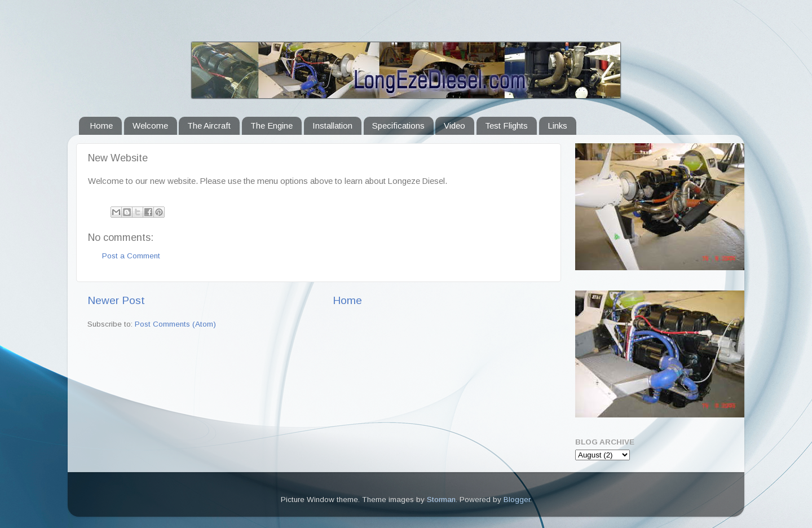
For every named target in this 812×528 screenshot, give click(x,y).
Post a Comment (131, 256)
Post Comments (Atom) (175, 324)
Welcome (150, 126)
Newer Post (116, 300)
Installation (332, 126)
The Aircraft (209, 126)
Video (454, 126)
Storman (441, 500)
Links (557, 126)
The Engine (272, 126)
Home (101, 126)
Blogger (517, 500)
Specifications (398, 126)
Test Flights (506, 126)
